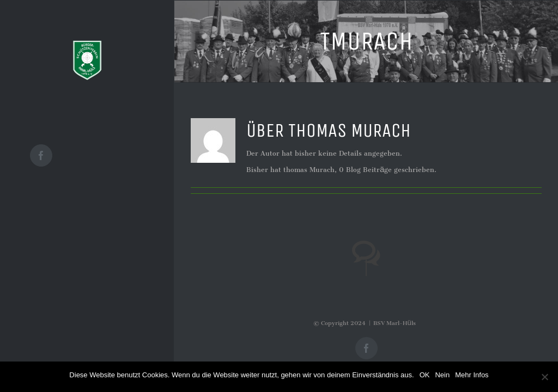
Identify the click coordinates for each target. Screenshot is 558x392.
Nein (442, 375)
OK (425, 375)
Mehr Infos (472, 375)
